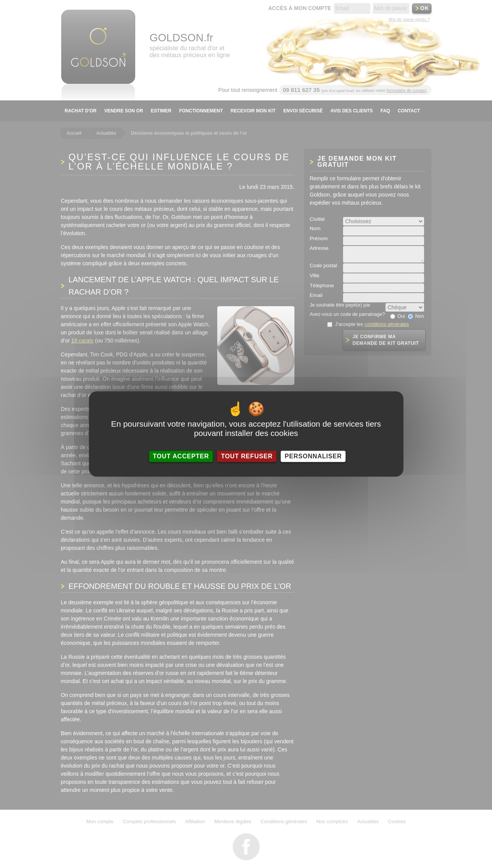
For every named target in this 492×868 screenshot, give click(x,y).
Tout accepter (181, 456)
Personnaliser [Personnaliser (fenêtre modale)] (313, 456)
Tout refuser (247, 456)
